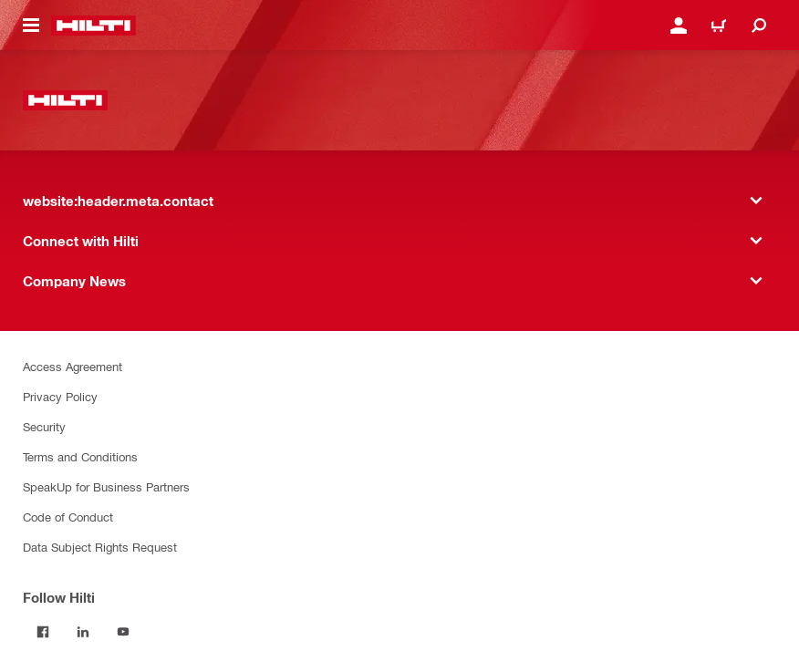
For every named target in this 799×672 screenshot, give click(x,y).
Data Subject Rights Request (100, 547)
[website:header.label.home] (93, 26)
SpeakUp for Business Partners (106, 486)
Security (44, 426)
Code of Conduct (68, 517)
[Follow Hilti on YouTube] (123, 632)
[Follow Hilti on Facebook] (43, 632)
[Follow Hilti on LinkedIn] (83, 632)
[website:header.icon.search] (759, 26)
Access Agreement (73, 366)
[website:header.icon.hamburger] (31, 26)
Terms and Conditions (80, 456)
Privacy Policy (60, 396)
